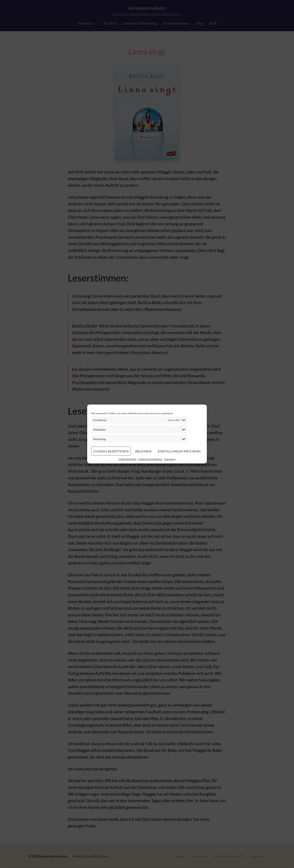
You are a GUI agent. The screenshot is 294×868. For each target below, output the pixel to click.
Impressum (170, 459)
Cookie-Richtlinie (127, 459)
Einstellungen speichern (179, 451)
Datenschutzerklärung (150, 459)
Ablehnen (143, 451)
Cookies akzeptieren (111, 451)
